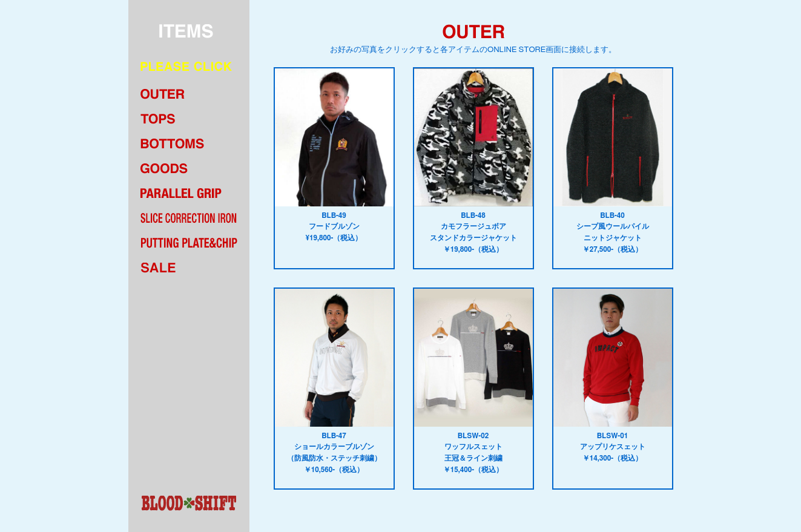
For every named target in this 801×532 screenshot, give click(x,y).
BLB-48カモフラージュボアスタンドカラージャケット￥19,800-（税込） (473, 161)
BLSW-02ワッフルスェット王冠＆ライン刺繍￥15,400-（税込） (473, 381)
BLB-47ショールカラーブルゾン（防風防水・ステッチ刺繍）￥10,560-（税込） (334, 381)
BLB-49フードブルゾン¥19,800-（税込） (334, 155)
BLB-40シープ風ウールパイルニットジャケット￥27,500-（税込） (613, 161)
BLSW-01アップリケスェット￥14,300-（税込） (613, 375)
